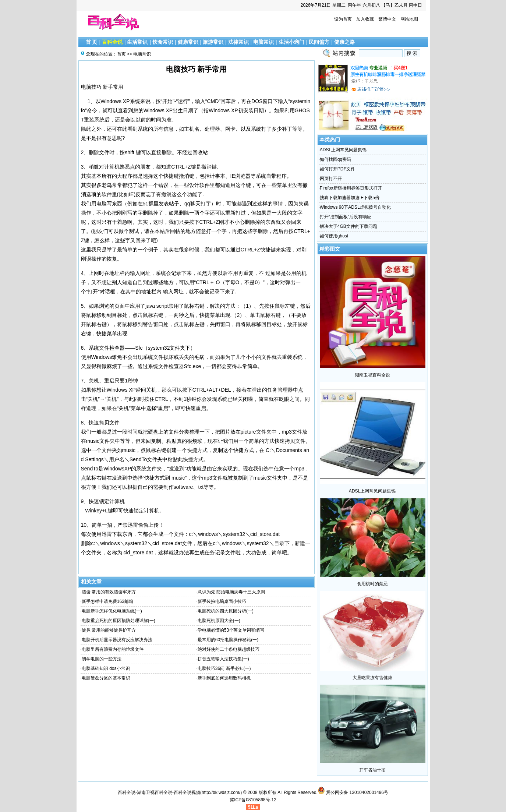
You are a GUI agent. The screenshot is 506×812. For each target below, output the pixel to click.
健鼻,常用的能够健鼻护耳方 (109, 630)
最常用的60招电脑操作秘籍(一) (228, 640)
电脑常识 (263, 42)
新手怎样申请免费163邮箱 (107, 601)
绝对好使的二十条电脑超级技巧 (229, 649)
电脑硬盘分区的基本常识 (106, 678)
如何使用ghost (334, 236)
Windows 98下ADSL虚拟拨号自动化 (355, 207)
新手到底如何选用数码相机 (224, 678)
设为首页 (343, 19)
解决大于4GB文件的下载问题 (348, 226)
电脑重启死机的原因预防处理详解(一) (118, 621)
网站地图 (409, 19)
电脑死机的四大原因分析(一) (226, 611)
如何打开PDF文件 (337, 169)
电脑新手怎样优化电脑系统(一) (112, 611)
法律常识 (238, 42)
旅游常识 (213, 42)
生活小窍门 (291, 42)
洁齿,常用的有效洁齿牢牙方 (109, 592)
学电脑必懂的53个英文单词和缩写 (231, 630)
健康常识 (188, 42)
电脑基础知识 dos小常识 (106, 668)
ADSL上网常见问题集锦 (343, 150)
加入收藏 (365, 19)
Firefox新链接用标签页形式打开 (351, 188)
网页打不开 (331, 179)
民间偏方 (319, 42)
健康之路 (344, 42)
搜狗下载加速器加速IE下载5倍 (350, 198)
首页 (121, 54)
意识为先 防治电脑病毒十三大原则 (231, 592)
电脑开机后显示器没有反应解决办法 (117, 640)
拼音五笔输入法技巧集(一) (223, 659)
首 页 (92, 42)
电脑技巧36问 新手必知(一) (224, 668)
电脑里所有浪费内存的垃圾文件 (113, 649)
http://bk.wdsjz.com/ (221, 792)
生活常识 (137, 42)
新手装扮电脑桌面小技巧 (222, 601)
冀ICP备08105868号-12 (253, 800)
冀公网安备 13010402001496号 (353, 792)
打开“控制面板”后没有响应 (346, 217)
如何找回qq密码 (335, 159)
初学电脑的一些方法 (102, 659)
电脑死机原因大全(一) (219, 621)
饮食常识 (163, 42)
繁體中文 (387, 19)
